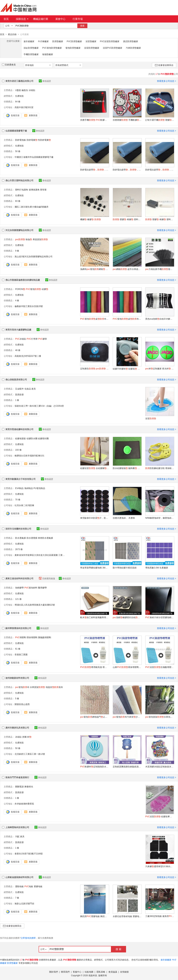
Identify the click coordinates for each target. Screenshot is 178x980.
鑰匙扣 (25, 90)
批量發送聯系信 (164, 65)
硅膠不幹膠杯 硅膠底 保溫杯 (127, 369)
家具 (34, 389)
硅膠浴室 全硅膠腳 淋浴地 (95, 468)
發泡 (34, 289)
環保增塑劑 (32, 637)
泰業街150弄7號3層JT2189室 (29, 854)
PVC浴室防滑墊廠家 (110, 41)
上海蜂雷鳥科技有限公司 (17, 827)
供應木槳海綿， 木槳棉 (124, 518)
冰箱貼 (32, 90)
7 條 (17, 898)
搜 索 (118, 949)
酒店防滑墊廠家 (131, 41)
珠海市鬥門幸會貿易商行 (17, 777)
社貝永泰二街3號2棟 (24, 505)
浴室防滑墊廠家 (92, 48)
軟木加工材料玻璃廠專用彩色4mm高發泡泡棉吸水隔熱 (95, 617)
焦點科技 (93, 975)
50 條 (18, 151)
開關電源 (19, 786)
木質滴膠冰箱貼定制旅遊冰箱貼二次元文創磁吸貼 (160, 766)
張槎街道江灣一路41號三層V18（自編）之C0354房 (39, 406)
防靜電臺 (32, 140)
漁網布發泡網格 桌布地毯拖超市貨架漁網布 (95, 269)
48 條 (18, 350)
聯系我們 (65, 972)
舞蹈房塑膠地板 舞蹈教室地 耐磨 (95, 916)
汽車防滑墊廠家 (133, 48)
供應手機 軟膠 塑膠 (95, 120)
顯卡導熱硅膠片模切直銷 (125, 568)
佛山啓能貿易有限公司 (16, 379)
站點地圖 (89, 972)
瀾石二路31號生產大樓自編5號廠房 (31, 207)
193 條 (18, 450)
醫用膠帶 (42, 588)
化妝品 (28, 389)
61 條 (18, 649)
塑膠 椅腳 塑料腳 (127, 219)
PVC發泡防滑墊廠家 (52, 48)
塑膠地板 (38, 886)
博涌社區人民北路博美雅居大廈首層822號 (35, 605)
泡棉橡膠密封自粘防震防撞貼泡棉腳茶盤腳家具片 (127, 617)
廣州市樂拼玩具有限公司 (17, 728)
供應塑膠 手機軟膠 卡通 (127, 120)
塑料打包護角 (22, 190)
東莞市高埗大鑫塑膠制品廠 (18, 330)
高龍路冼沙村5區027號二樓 (28, 356)
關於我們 (54, 972)
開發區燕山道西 (22, 704)
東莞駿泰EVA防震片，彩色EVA (95, 518)
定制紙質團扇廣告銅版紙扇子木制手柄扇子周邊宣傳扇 (127, 766)
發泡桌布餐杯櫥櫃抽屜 (95, 319)
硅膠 (45, 289)
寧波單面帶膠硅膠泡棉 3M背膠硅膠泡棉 (95, 568)
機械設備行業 (41, 19)
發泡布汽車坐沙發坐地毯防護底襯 (127, 717)
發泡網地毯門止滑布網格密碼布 (95, 717)
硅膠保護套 (20, 438)
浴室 (151, 418)
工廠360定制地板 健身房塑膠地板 (160, 916)
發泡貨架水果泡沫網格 (160, 717)
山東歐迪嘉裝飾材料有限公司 (19, 877)
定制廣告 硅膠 (95, 368)
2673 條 (19, 549)
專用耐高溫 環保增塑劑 (95, 667)
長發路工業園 (21, 654)
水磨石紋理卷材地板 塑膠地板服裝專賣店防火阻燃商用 (127, 916)
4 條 (17, 300)
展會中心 (60, 19)
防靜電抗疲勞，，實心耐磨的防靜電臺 (95, 170)
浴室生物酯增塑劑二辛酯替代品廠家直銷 (160, 667)
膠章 (43, 339)
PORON (20, 289)
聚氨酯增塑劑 (45, 637)
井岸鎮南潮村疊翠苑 (24, 804)
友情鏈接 (124, 972)
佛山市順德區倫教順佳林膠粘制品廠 (23, 280)
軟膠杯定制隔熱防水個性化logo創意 (95, 766)
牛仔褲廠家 (43, 41)
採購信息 (22, 19)
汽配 (17, 836)
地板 (29, 886)
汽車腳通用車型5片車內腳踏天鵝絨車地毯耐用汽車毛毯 (160, 866)
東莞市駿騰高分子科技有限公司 (20, 479)
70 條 (18, 499)
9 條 (17, 251)
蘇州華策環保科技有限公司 (18, 628)
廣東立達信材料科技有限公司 (19, 578)
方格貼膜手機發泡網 (160, 269)
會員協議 (113, 972)
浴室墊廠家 (91, 41)
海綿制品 (29, 488)
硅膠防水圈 (32, 438)
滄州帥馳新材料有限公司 (17, 678)
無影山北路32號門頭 (24, 903)
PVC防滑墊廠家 (74, 41)
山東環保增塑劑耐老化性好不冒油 (127, 667)
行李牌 (32, 339)
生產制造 (19, 96)
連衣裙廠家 (29, 41)
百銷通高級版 (47, 578)
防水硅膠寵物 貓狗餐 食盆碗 (127, 468)
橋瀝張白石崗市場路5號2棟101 (29, 455)
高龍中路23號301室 (24, 107)
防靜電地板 (20, 140)
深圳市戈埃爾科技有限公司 (18, 529)
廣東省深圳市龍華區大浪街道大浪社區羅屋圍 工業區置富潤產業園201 (48, 555)
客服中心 (77, 972)
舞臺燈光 (29, 786)
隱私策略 (101, 972)
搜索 (82, 26)
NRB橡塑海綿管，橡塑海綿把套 (160, 518)
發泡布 (22, 687)
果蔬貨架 (40, 239)
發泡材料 (31, 588)
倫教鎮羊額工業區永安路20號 (29, 306)
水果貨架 (37, 687)
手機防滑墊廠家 (31, 54)
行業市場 (78, 19)
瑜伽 (29, 239)
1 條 (17, 400)
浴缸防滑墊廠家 (31, 48)
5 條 (17, 698)
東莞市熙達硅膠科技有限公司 (19, 429)
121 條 (18, 599)
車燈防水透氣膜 (45, 538)
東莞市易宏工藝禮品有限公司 (19, 81)
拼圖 (24, 737)
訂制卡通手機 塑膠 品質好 (160, 120)
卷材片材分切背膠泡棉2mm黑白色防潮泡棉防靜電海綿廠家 (160, 617)
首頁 (6, 19)
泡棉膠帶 (19, 588)
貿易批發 (19, 394)
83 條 (18, 201)
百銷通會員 (9, 65)
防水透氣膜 (20, 538)
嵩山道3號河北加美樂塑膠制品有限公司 (34, 256)
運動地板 (19, 886)
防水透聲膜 (32, 538)
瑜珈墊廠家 (48, 54)
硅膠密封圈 (43, 438)
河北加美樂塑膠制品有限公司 (19, 230)
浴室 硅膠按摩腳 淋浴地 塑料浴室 (160, 816)
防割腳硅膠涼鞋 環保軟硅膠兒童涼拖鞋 (160, 468)
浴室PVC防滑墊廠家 (113, 48)
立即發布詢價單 (28, 938)
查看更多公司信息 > (166, 81)
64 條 (18, 101)
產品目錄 (12, 34)
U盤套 (18, 90)
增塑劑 (21, 637)
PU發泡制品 (39, 488)
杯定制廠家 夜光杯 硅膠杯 (160, 368)
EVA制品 (19, 488)
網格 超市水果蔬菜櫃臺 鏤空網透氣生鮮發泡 (127, 269)
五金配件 (19, 389)
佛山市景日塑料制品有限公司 (19, 180)
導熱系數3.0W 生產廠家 (157, 568)
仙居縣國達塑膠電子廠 (16, 131)
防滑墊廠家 (58, 41)
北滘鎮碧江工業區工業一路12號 (30, 754)
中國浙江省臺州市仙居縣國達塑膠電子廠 (34, 157)
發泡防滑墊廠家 (73, 48)
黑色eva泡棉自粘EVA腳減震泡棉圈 (160, 319)
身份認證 (45, 81)
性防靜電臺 (44, 140)
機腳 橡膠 (91, 219)
